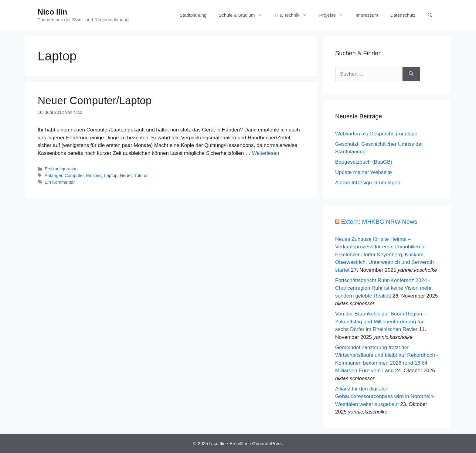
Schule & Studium (243, 15)
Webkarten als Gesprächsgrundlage (376, 134)
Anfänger (53, 175)
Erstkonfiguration (61, 169)
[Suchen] (411, 74)
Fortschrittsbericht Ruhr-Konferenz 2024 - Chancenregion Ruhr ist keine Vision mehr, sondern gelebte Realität (384, 288)
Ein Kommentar (60, 182)
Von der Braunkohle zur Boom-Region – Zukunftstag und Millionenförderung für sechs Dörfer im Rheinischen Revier (381, 322)
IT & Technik (294, 15)
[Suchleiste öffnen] (430, 15)
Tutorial (141, 175)
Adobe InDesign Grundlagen (368, 183)
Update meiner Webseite (364, 172)
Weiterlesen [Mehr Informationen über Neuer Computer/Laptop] (265, 153)
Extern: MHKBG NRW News (379, 222)
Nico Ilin (52, 12)
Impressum (367, 15)
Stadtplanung (193, 15)
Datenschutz (403, 15)
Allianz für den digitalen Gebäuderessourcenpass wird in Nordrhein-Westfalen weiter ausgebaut (385, 397)
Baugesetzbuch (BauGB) (364, 162)
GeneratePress (267, 443)
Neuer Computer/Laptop (95, 100)
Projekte (334, 15)
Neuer (126, 175)
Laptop (111, 175)
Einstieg (94, 175)
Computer (74, 175)
